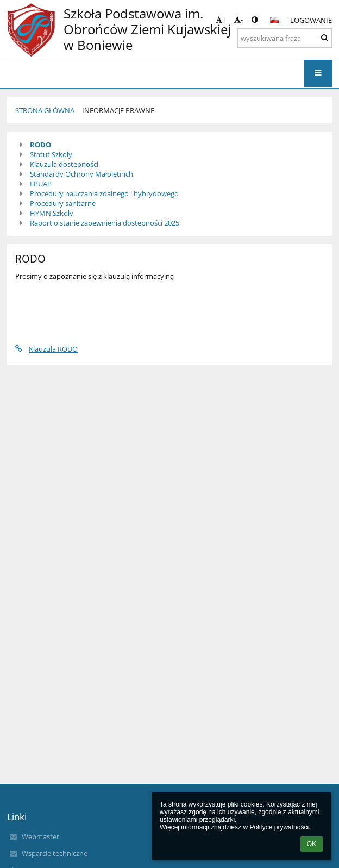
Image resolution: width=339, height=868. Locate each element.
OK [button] (312, 844)
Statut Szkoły (51, 154)
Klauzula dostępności (64, 164)
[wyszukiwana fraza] (284, 38)
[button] (274, 20)
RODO (40, 145)
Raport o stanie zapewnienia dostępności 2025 (105, 223)
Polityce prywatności (279, 827)
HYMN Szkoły (52, 213)
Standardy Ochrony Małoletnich (81, 174)
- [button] (238, 20)
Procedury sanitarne (63, 203)
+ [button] (221, 20)
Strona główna (45, 110)
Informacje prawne (118, 110)
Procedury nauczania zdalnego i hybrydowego (104, 193)
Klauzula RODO (46, 349)
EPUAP (41, 184)
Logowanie (311, 20)
